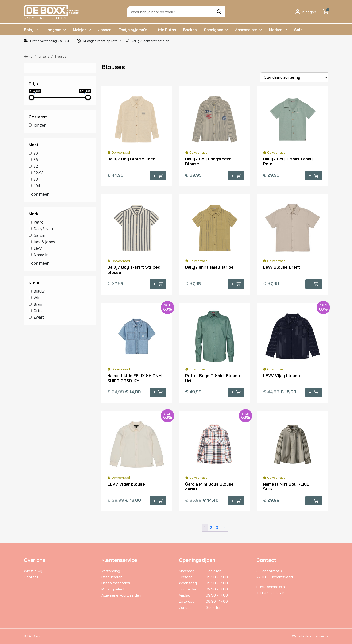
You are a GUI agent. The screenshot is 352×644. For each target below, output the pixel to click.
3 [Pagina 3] (217, 528)
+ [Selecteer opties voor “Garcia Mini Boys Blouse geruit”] (236, 501)
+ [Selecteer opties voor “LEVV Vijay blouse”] (314, 392)
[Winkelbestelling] (294, 77)
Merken (276, 30)
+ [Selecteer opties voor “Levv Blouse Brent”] (314, 284)
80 (36, 153)
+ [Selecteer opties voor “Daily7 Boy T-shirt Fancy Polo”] (314, 176)
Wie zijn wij (33, 571)
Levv (38, 248)
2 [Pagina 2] (211, 528)
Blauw (39, 291)
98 (36, 179)
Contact (31, 577)
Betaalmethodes (116, 583)
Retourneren (112, 577)
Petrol (39, 222)
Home (28, 56)
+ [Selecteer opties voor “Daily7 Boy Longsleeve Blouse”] (236, 176)
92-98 (39, 173)
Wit (37, 298)
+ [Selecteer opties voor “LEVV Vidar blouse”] (158, 501)
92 (36, 166)
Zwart (39, 317)
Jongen (40, 125)
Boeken (190, 30)
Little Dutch (165, 30)
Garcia (39, 235)
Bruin (39, 304)
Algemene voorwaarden (121, 595)
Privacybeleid (113, 589)
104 (37, 186)
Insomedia (321, 636)
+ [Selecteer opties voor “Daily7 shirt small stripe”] (236, 284)
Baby (29, 30)
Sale (298, 30)
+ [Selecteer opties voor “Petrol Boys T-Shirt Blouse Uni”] (236, 392)
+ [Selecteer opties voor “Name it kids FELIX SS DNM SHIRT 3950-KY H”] (158, 392)
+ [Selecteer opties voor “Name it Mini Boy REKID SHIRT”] (314, 501)
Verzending (111, 571)
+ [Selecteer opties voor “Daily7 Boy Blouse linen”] (158, 176)
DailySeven (43, 229)
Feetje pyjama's (133, 30)
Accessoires (246, 30)
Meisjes (80, 30)
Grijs (38, 311)
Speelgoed (214, 30)
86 (36, 160)
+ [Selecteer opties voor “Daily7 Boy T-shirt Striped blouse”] (158, 284)
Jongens (53, 30)
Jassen (105, 30)
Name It (41, 255)
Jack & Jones (44, 242)
